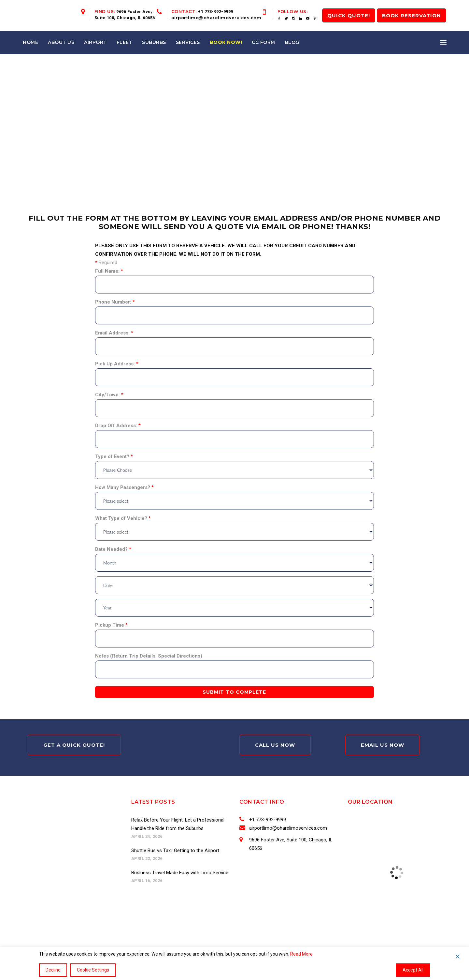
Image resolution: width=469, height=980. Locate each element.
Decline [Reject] (53, 970)
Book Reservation (412, 15)
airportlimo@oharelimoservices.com (216, 18)
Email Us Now (383, 745)
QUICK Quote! (349, 15)
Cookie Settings (93, 970)
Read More (301, 954)
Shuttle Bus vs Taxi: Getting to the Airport (175, 851)
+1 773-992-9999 (216, 12)
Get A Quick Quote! (74, 745)
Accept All (413, 970)
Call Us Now (275, 745)
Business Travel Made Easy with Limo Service (180, 873)
